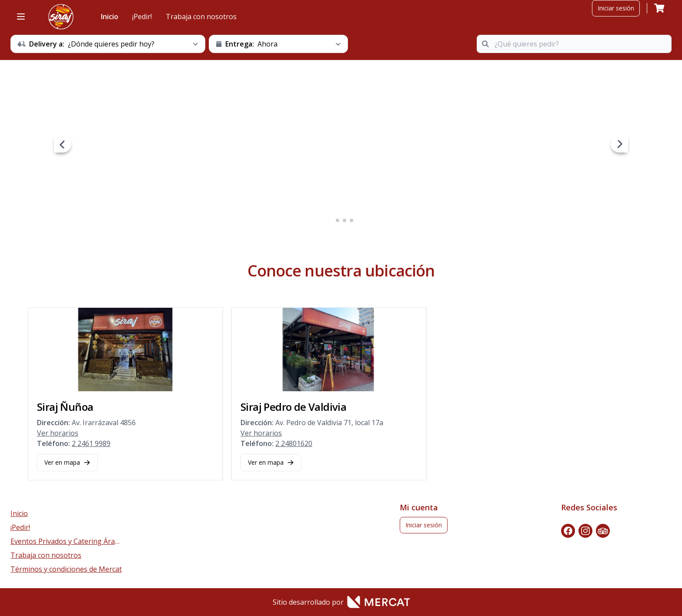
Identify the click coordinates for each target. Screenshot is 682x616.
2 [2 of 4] (338, 220)
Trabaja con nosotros (201, 17)
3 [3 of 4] (344, 220)
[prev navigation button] (63, 144)
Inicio (110, 17)
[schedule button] (108, 44)
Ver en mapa (67, 462)
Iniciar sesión (616, 8)
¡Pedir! (142, 17)
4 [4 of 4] (351, 220)
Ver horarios (58, 433)
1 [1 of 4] (331, 220)
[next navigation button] (619, 144)
